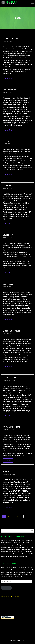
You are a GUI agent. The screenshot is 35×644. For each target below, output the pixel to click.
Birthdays (7, 141)
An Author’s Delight (11, 427)
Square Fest (8, 235)
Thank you (7, 186)
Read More (8, 79)
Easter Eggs (8, 284)
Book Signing (9, 471)
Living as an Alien (11, 378)
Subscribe (6, 588)
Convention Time (10, 38)
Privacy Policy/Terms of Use (10, 596)
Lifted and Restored (11, 331)
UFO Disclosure (9, 90)
